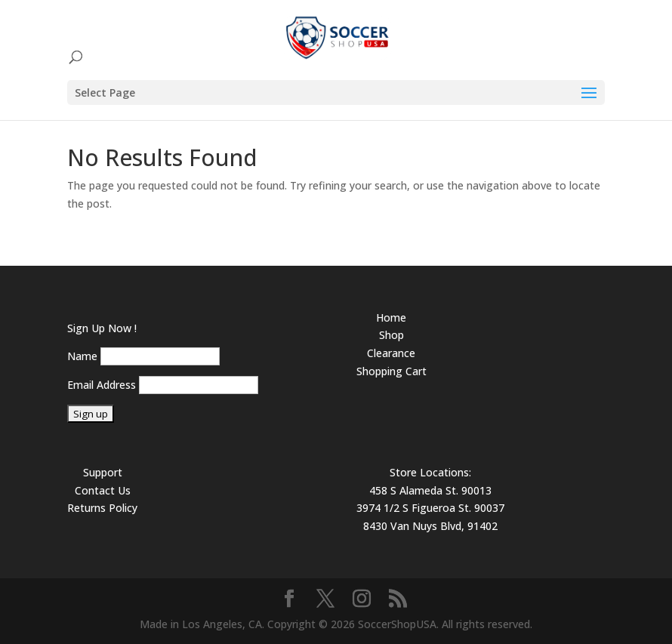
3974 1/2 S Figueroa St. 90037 (430, 508)
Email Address (102, 385)
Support (103, 472)
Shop (391, 335)
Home (391, 317)
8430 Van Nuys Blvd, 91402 (430, 526)
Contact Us (103, 490)
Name (82, 356)
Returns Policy (102, 508)
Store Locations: (430, 472)
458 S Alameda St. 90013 (430, 490)
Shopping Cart (391, 371)
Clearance (391, 353)
